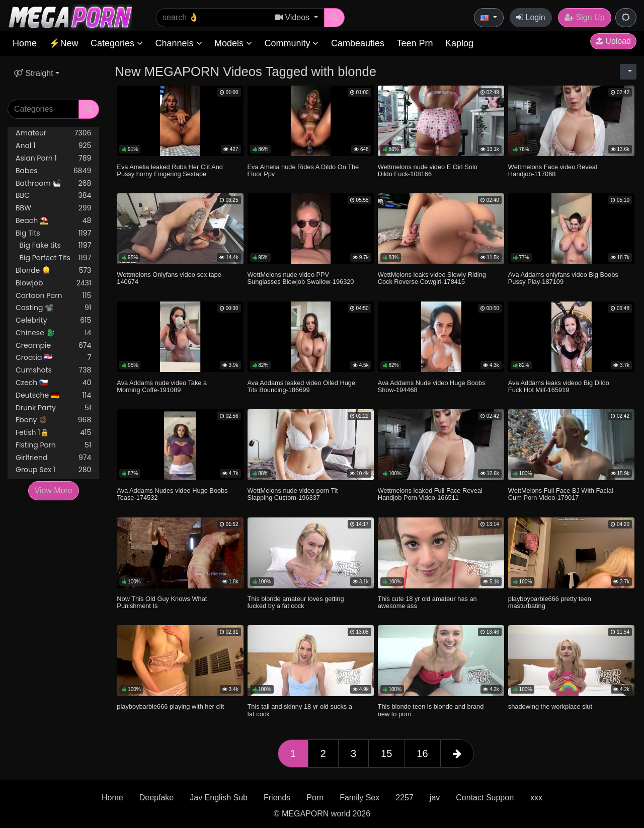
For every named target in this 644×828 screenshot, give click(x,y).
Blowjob (53, 283)
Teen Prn (415, 43)
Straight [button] (34, 73)
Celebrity (53, 320)
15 (386, 754)
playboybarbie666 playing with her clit (170, 706)
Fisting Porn (53, 445)
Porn (315, 798)
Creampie (53, 346)
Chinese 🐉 (53, 333)
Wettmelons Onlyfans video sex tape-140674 (170, 278)
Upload (613, 41)
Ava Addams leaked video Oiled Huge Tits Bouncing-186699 (302, 386)
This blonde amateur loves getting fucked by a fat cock (296, 602)
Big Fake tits (53, 245)
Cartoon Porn (53, 296)
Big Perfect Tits (53, 258)
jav (435, 798)
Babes (53, 171)
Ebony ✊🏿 (53, 420)
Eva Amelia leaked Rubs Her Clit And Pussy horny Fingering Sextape (170, 170)
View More (54, 491)
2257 (405, 798)
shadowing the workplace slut (550, 706)
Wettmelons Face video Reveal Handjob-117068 (553, 170)
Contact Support (485, 798)
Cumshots (53, 370)
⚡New (63, 43)
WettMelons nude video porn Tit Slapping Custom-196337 (293, 494)
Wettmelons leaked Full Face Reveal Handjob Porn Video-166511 (430, 494)
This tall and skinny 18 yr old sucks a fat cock (300, 710)
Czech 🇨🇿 (53, 383)
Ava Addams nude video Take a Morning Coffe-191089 (162, 386)
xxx (536, 798)
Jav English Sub (219, 798)
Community (291, 43)
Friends (277, 798)
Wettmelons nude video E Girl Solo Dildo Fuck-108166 (428, 170)
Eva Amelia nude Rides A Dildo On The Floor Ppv (303, 170)
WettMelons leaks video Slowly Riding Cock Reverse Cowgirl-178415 (432, 278)
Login (531, 17)
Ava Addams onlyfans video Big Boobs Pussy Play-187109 (563, 278)
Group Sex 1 (53, 470)
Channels (178, 43)
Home (25, 43)
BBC (53, 196)
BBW (53, 208)
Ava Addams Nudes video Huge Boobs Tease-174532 (172, 494)
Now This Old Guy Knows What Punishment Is (162, 602)
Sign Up (584, 17)
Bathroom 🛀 (53, 183)
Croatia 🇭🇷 (53, 358)
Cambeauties (358, 43)
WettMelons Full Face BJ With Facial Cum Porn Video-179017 (561, 494)
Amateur (53, 133)
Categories (117, 43)
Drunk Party (53, 408)
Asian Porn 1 (53, 158)
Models (233, 43)
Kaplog (459, 43)
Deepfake (157, 798)
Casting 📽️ (53, 308)
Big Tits (53, 233)
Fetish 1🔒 (53, 433)
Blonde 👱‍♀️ (53, 271)
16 (422, 754)
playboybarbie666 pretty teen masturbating (550, 602)
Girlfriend (53, 458)
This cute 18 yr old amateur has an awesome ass (427, 602)
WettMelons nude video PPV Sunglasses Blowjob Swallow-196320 (301, 278)
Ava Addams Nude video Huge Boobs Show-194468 (432, 386)
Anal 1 (53, 146)
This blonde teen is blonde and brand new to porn (431, 710)
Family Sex (359, 798)
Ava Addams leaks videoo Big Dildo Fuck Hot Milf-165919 (559, 386)
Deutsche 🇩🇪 (53, 395)
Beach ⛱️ (53, 221)
